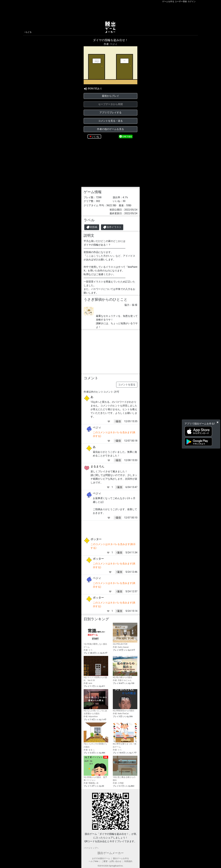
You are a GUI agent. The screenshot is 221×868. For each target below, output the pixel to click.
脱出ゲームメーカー (111, 853)
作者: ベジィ (110, 44)
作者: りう (88, 650)
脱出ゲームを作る (121, 858)
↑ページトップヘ (91, 848)
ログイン (192, 1)
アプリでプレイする (110, 112)
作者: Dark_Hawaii (121, 647)
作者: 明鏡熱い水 (91, 783)
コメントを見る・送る (110, 121)
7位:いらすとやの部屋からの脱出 (96, 735)
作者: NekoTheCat (121, 714)
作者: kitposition (91, 716)
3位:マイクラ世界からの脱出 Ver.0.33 (96, 669)
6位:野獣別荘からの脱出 (125, 700)
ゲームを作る (168, 1)
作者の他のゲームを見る (110, 129)
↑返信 (118, 421)
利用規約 (128, 861)
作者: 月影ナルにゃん (122, 680)
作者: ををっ (89, 750)
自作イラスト (112, 227)
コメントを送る (127, 385)
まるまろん (97, 466)
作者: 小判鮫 (118, 783)
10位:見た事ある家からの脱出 (125, 768)
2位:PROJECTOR (125, 634)
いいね (95, 137)
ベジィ (97, 427)
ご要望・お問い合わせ (111, 861)
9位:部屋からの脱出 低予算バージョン (96, 768)
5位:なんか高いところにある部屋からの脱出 (96, 702)
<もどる (28, 32)
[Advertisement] (110, 11)
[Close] (218, 422)
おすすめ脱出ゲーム (101, 858)
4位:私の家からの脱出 (125, 667)
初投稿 (92, 227)
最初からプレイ (110, 96)
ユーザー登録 (181, 1)
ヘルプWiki (94, 861)
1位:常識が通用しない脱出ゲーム (96, 635)
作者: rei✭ (88, 683)
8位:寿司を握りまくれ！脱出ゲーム (125, 735)
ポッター (96, 539)
